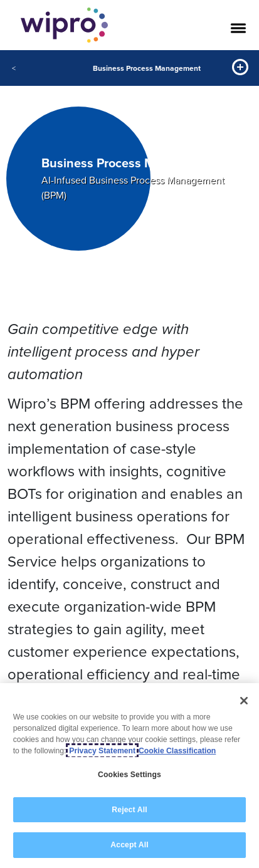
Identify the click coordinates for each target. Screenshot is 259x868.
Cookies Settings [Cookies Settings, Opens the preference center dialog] (129, 775)
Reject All (129, 810)
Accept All (129, 845)
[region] (129, 776)
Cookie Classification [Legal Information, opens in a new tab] (177, 751)
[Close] (244, 701)
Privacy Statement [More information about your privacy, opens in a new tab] (102, 751)
